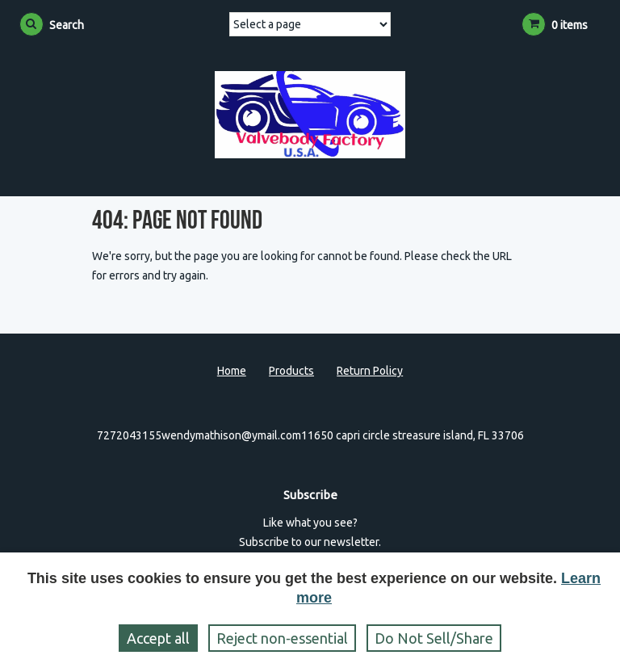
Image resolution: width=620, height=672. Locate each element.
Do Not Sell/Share (434, 638)
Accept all (158, 638)
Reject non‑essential (282, 638)
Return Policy (370, 371)
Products (291, 371)
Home (232, 371)
